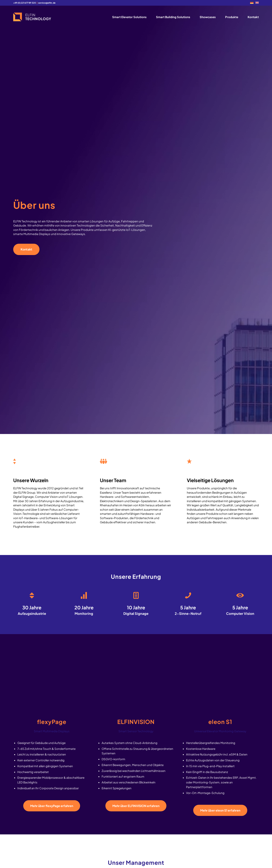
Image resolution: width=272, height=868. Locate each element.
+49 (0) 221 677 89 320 (25, 3)
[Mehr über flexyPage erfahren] (52, 806)
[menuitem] (252, 3)
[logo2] (32, 17)
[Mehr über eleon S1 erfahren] (220, 810)
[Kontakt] (26, 249)
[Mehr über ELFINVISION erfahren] (136, 806)
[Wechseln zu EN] (257, 3)
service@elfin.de (47, 3)
